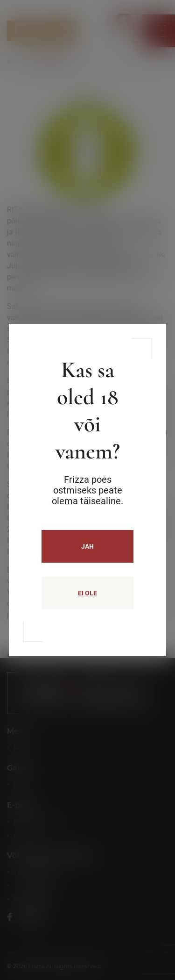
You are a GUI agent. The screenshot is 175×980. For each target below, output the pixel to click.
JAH (87, 546)
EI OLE (87, 593)
